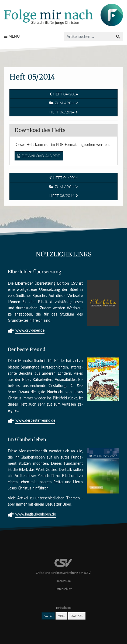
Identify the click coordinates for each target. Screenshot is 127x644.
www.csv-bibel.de (30, 331)
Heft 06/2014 (64, 112)
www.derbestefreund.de (35, 421)
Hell (61, 616)
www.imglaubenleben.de (36, 515)
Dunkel (77, 616)
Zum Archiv (64, 103)
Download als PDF (39, 156)
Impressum (63, 581)
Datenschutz (64, 589)
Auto (48, 616)
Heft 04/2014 (64, 94)
